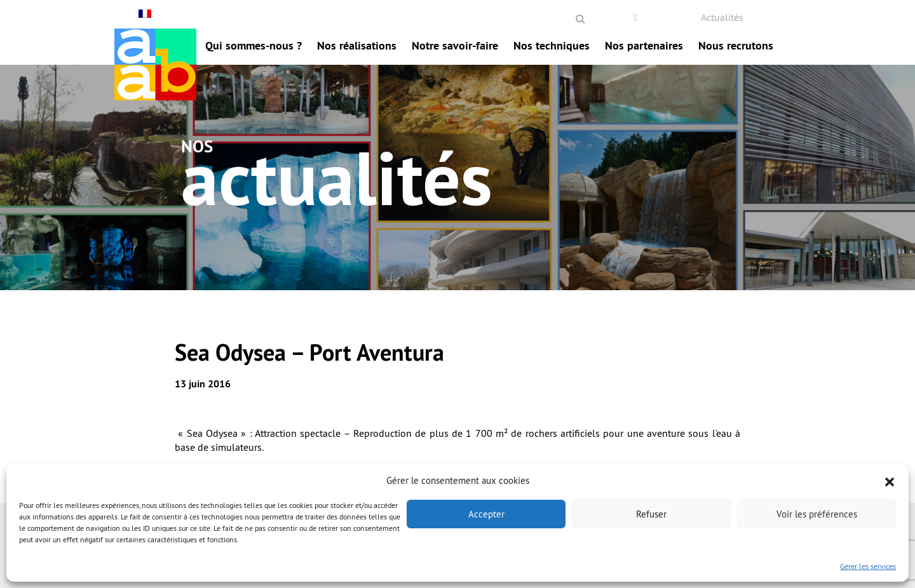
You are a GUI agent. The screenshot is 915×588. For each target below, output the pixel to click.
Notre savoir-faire (455, 45)
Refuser (651, 514)
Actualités (722, 17)
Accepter (486, 514)
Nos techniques (552, 45)
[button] (890, 481)
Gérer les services (868, 566)
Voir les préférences (817, 514)
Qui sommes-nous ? (254, 45)
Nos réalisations (357, 45)
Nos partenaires (644, 45)
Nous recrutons (736, 45)
